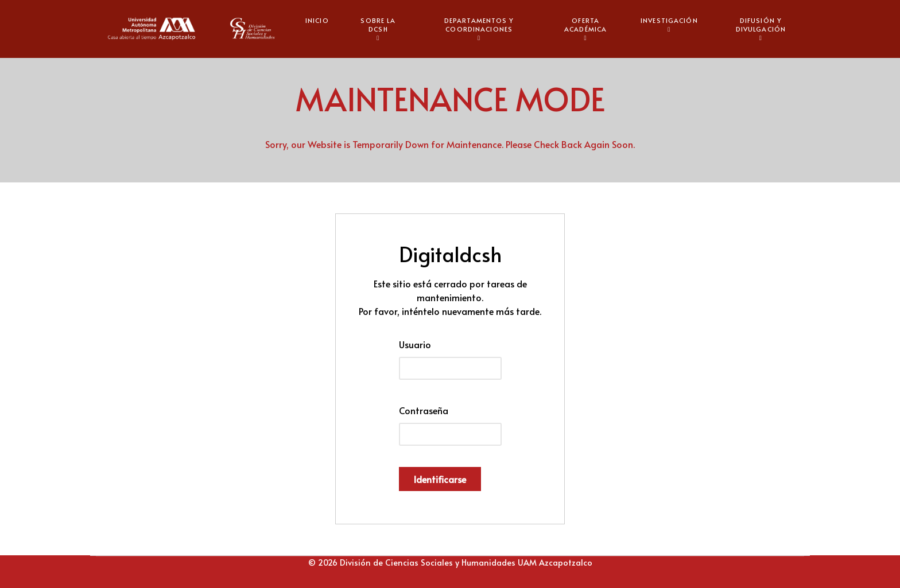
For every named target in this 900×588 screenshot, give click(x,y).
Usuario (415, 344)
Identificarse (440, 479)
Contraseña (424, 410)
